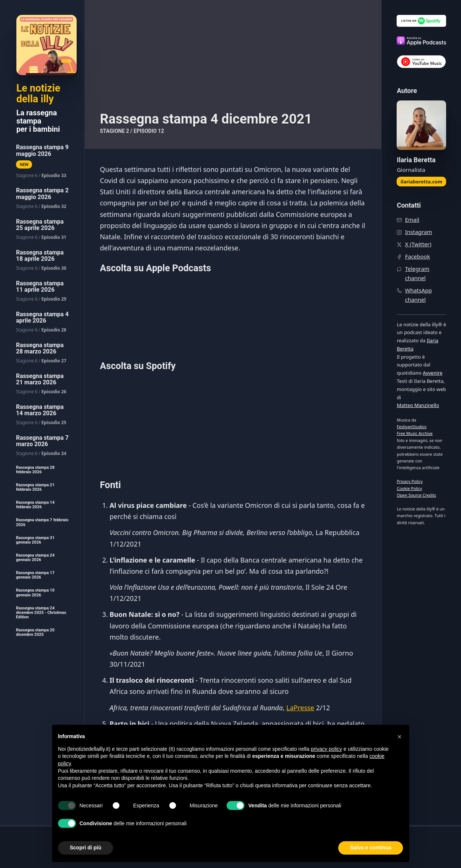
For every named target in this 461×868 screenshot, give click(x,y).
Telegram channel (417, 273)
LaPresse (300, 708)
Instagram (418, 232)
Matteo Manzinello (418, 405)
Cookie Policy (409, 488)
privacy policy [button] (326, 749)
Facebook (417, 256)
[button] (400, 737)
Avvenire (433, 373)
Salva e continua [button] (371, 848)
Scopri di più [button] (86, 848)
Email (412, 220)
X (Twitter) (418, 244)
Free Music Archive (414, 433)
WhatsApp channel (418, 295)
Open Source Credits (416, 495)
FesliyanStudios (412, 427)
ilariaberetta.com (421, 182)
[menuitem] (42, 161)
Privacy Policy (409, 481)
